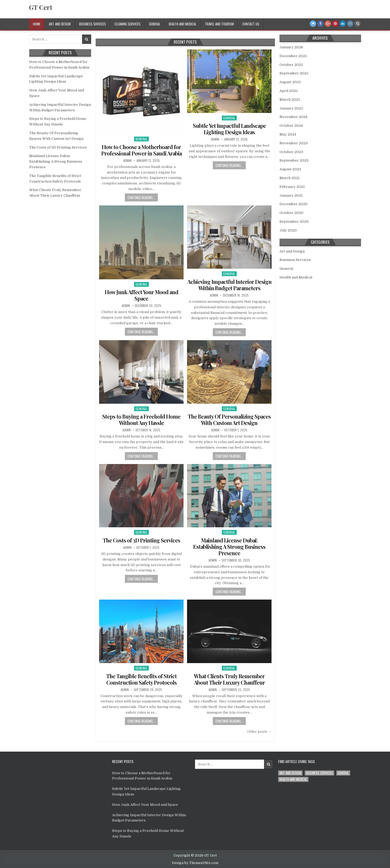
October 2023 (291, 152)
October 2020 (291, 213)
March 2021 (290, 178)
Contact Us (251, 24)
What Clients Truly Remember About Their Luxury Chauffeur (229, 679)
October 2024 (291, 126)
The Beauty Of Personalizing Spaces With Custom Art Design (229, 420)
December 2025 (293, 56)
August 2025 (290, 82)
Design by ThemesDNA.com (195, 863)
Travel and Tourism (219, 24)
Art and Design (60, 24)
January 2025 (291, 108)
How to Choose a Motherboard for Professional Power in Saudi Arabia (141, 150)
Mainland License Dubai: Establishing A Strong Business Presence (229, 547)
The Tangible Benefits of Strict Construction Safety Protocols (141, 679)
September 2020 (294, 222)
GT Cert (41, 7)
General (155, 24)
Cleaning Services (128, 24)
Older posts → (259, 732)
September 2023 (294, 160)
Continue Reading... (141, 197)
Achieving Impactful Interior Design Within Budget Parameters (229, 285)
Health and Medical (183, 24)
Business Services (93, 24)
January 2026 (291, 47)
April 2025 (289, 91)
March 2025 (290, 100)
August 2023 (290, 169)
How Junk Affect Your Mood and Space (141, 295)
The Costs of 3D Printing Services (141, 540)
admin (127, 161)
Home (37, 24)
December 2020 (293, 204)
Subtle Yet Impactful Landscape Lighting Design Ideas (229, 129)
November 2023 (294, 143)
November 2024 (293, 117)
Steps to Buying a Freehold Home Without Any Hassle (141, 420)
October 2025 (291, 65)
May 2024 (288, 134)
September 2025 (294, 73)
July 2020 (288, 230)
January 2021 (291, 195)
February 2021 (292, 187)
